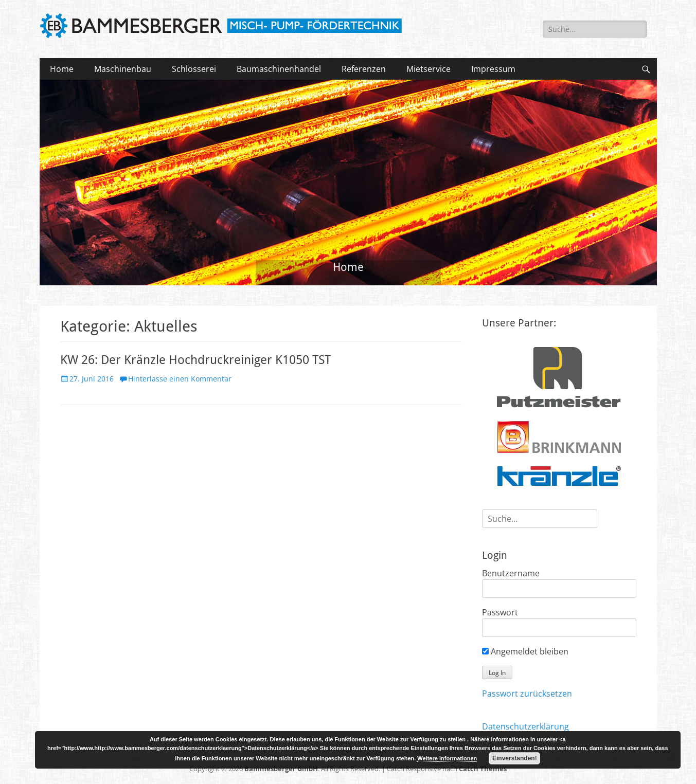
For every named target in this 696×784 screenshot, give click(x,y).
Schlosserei (194, 69)
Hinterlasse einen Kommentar (180, 379)
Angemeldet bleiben (525, 651)
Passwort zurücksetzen (527, 694)
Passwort (500, 612)
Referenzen (364, 69)
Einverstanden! (515, 758)
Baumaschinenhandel (279, 69)
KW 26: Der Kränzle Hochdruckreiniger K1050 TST (195, 360)
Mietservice (429, 69)
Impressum (493, 69)
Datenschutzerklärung (525, 726)
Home (62, 69)
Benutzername (511, 573)
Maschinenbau (123, 69)
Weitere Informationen (447, 758)
